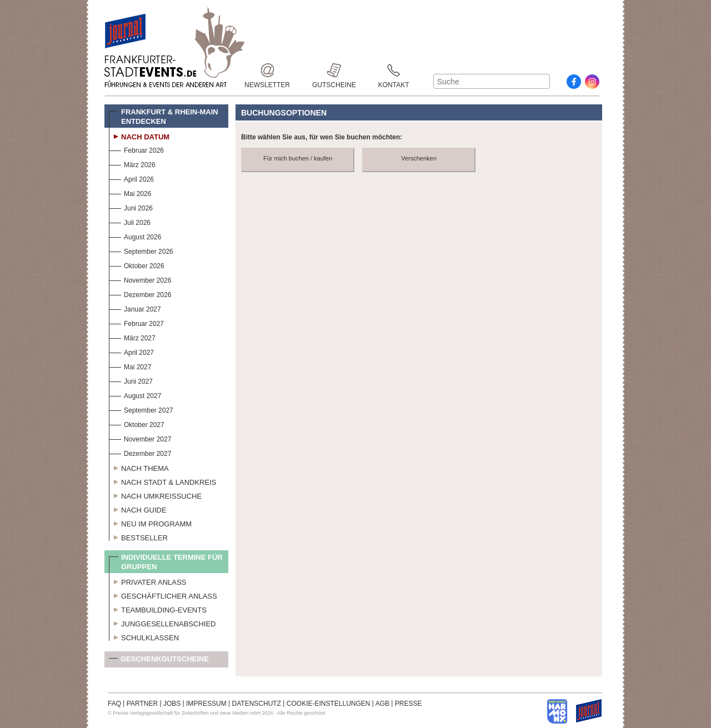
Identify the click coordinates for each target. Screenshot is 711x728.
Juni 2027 (131, 380)
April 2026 (131, 178)
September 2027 (141, 409)
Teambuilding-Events (158, 609)
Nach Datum (139, 135)
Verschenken (419, 158)
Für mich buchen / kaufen (298, 158)
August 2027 (135, 395)
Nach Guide (138, 509)
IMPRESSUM (206, 704)
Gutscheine (334, 70)
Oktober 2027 (137, 423)
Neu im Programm (150, 523)
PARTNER (142, 704)
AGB (382, 704)
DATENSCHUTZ (257, 704)
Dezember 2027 (140, 452)
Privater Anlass (147, 581)
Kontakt (394, 70)
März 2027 (132, 337)
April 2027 (131, 351)
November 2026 (140, 279)
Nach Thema (139, 467)
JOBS (172, 704)
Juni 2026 (131, 207)
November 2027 (140, 438)
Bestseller (138, 536)
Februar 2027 (136, 322)
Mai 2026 (130, 192)
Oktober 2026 (137, 265)
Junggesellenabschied (162, 622)
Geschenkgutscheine (159, 661)
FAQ (114, 704)
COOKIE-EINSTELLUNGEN (329, 704)
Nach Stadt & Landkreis (162, 481)
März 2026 (132, 164)
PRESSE (409, 704)
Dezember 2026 (140, 293)
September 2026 (141, 250)
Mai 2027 (130, 366)
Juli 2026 (130, 221)
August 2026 (135, 236)
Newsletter (267, 70)
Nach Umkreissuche (155, 495)
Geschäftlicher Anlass (163, 595)
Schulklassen (144, 636)
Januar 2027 (135, 308)
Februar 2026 (136, 149)
